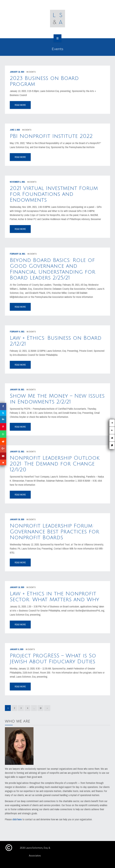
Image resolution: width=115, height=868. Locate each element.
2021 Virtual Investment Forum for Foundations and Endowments (54, 194)
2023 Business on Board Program (44, 81)
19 (41, 708)
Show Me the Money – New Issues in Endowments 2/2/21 (57, 399)
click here (17, 819)
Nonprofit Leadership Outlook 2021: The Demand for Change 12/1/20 (55, 464)
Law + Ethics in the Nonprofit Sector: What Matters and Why (54, 597)
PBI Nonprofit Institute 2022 (51, 136)
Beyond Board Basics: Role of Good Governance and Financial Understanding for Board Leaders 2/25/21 (53, 269)
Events (32, 72)
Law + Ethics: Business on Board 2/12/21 (56, 341)
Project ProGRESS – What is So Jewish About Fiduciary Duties (53, 659)
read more (20, 105)
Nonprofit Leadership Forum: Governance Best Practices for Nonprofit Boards (54, 532)
